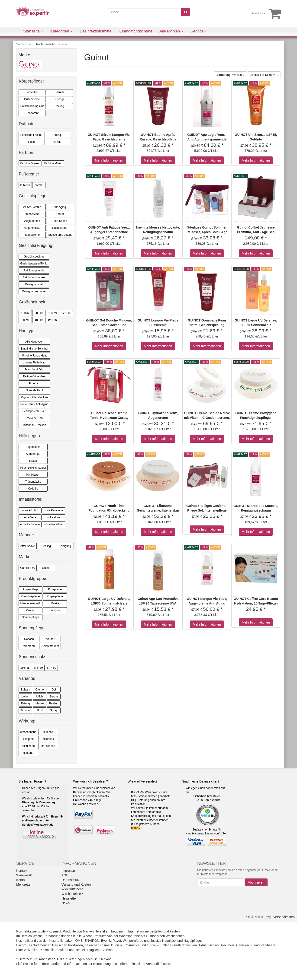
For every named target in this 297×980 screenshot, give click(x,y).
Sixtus (202, 945)
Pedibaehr (268, 945)
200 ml (39, 313)
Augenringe (33, 454)
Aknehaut (34, 383)
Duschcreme (32, 99)
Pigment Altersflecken (34, 397)
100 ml (25, 313)
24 (264, 75)
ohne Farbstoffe (30, 524)
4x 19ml (52, 320)
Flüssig (25, 703)
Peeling (59, 106)
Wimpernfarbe (133, 941)
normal (39, 185)
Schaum (25, 710)
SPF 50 (51, 668)
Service (199, 31)
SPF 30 (38, 668)
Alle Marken (171, 31)
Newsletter (69, 898)
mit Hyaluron (53, 517)
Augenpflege (31, 589)
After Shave (60, 221)
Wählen (230, 75)
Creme (39, 690)
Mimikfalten (33, 475)
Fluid (39, 710)
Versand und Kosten (76, 885)
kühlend (25, 185)
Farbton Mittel (53, 163)
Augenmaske (32, 228)
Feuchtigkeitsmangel (33, 468)
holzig (57, 135)
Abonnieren (256, 882)
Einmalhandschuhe (136, 31)
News (66, 903)
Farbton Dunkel (30, 163)
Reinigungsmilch (34, 270)
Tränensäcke (33, 482)
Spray (54, 710)
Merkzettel (24, 885)
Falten (33, 461)
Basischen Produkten (68, 945)
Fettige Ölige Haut (34, 376)
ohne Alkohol (30, 510)
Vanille (57, 142)
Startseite (33, 31)
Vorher (50, 639)
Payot (117, 941)
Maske (55, 603)
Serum (60, 214)
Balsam (25, 690)
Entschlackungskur (32, 106)
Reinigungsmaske (34, 277)
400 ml (39, 320)
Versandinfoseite (158, 964)
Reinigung (65, 546)
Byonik (106, 941)
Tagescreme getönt (60, 235)
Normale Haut (34, 390)
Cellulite (60, 92)
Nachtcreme (60, 228)
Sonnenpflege (30, 617)
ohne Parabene (53, 510)
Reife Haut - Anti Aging (34, 404)
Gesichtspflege (31, 596)
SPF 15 (25, 668)
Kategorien (62, 31)
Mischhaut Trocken (34, 425)
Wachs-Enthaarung (47, 936)
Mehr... (136, 828)
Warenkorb (24, 875)
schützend (28, 746)
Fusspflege (55, 589)
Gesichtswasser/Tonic (34, 264)
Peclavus (228, 945)
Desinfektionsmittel (96, 31)
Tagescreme (32, 235)
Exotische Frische (31, 135)
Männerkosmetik (30, 603)
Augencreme (32, 221)
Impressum (69, 871)
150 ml (52, 313)
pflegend (28, 739)
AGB (65, 875)
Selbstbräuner (50, 646)
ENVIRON (92, 941)
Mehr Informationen (109, 160)
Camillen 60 (27, 568)
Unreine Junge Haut (34, 356)
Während (29, 646)
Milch (39, 697)
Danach (29, 639)
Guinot (46, 568)
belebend (48, 739)
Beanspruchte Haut (34, 411)
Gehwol (214, 945)
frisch (31, 142)
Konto (21, 880)
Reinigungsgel (34, 284)
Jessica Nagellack (163, 941)
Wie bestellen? (72, 894)
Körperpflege (55, 596)
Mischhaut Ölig (34, 369)
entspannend (28, 732)
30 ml (25, 320)
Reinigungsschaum (34, 291)
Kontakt (22, 871)
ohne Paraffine (54, 524)
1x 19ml (66, 313)
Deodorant (32, 113)
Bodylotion (32, 92)
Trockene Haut (34, 418)
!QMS (79, 941)
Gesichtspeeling (34, 257)
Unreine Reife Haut (34, 363)
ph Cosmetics (130, 945)
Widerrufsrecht (72, 889)
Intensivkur (32, 214)
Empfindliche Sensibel (34, 349)
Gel (54, 690)
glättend (28, 753)
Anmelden (258, 13)
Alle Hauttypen (34, 342)
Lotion (25, 697)
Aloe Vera (30, 517)
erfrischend (48, 746)
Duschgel (59, 99)
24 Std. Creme (32, 207)
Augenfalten (33, 447)
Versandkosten (284, 917)
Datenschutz (212, 800)
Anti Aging (60, 207)
